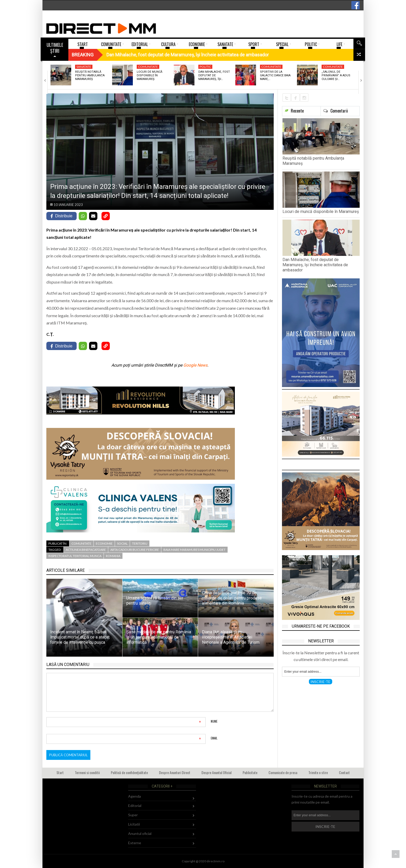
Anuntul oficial (140, 833)
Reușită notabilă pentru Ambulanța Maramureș (90, 76)
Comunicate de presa (283, 772)
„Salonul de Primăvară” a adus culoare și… (336, 76)
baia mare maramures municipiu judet (194, 550)
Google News (195, 365)
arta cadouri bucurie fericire (135, 550)
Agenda (135, 796)
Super (133, 815)
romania (113, 556)
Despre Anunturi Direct (175, 772)
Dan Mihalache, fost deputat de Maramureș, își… (214, 76)
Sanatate (84, 67)
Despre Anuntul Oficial (216, 772)
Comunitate (148, 67)
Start (60, 772)
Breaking (83, 55)
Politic (205, 67)
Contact (344, 772)
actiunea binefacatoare (86, 550)
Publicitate (250, 772)
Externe (135, 843)
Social (122, 543)
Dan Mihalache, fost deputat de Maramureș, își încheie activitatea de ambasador (315, 265)
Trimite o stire (318, 772)
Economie (104, 543)
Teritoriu (140, 543)
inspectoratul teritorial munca (75, 556)
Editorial (135, 806)
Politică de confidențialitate (129, 772)
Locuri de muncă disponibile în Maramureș (150, 76)
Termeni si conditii (87, 772)
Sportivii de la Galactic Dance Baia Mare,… (275, 76)
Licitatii (134, 824)
